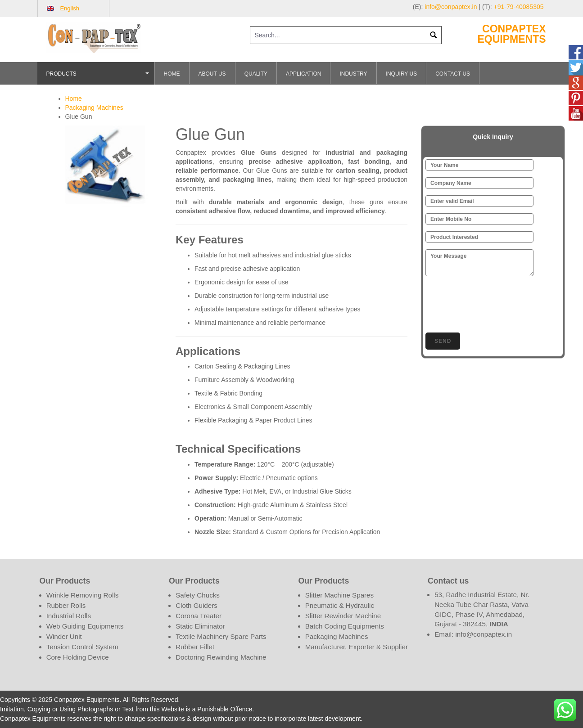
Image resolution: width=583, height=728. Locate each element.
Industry (353, 74)
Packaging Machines (94, 108)
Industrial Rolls (69, 616)
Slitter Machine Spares (339, 595)
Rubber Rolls (66, 605)
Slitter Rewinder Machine (343, 616)
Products (99, 78)
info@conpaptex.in (451, 7)
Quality (256, 74)
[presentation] (494, 303)
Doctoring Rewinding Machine (221, 657)
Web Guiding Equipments (85, 626)
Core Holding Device (78, 657)
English (70, 8)
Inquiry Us (402, 74)
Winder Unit (64, 636)
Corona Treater (199, 616)
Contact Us (453, 74)
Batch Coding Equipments (345, 626)
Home (172, 74)
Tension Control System (82, 647)
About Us (212, 74)
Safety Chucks (198, 595)
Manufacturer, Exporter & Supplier (357, 647)
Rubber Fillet (195, 647)
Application (303, 74)
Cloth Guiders (197, 605)
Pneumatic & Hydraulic (340, 605)
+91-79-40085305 (519, 7)
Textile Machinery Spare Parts (221, 636)
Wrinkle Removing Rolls (83, 595)
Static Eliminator (200, 626)
